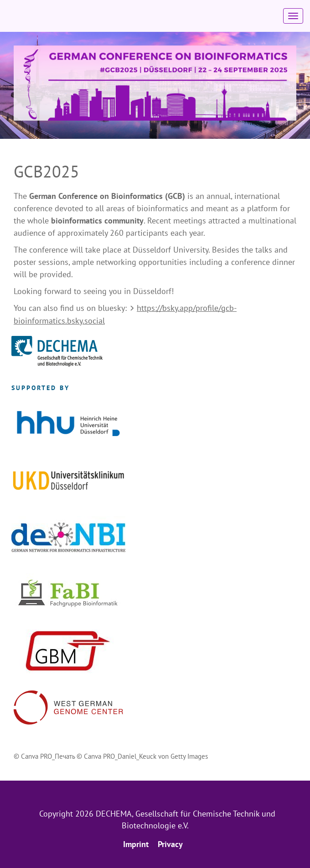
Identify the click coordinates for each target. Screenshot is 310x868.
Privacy (170, 844)
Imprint (136, 844)
